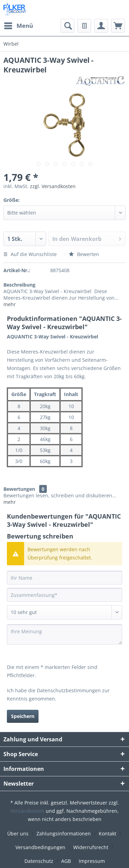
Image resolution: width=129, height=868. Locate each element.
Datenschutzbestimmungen (69, 690)
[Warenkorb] (118, 26)
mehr (10, 304)
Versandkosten (27, 811)
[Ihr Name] (64, 578)
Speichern (23, 716)
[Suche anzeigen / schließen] (67, 26)
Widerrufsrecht (91, 847)
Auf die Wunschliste (30, 254)
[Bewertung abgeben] (64, 612)
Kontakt (107, 834)
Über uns (18, 834)
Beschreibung (19, 285)
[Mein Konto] (101, 26)
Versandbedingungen (40, 847)
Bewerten (84, 254)
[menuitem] (18, 26)
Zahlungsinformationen (64, 834)
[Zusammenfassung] (64, 595)
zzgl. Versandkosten (53, 186)
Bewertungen (19, 489)
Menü (19, 25)
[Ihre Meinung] (64, 634)
